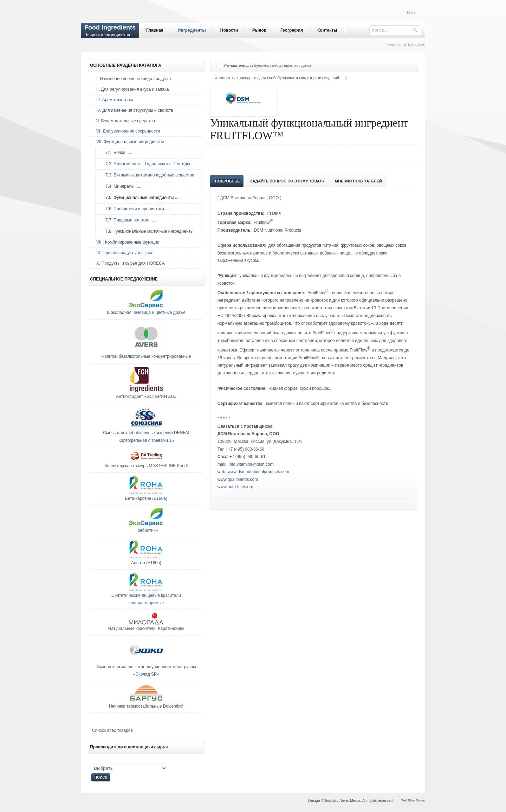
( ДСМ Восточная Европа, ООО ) (249, 198)
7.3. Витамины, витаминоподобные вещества (148, 175)
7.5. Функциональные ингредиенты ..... (141, 198)
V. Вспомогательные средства (126, 121)
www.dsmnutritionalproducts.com (258, 472)
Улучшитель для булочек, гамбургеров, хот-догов (267, 65)
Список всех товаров (112, 730)
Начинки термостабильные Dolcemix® (146, 706)
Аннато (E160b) (146, 563)
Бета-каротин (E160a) (146, 498)
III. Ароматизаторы (115, 100)
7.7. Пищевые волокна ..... (129, 220)
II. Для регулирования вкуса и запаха (132, 89)
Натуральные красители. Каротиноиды (146, 629)
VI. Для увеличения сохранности (128, 131)
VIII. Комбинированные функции (128, 242)
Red (404, 800)
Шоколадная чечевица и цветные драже (146, 312)
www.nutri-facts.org (235, 487)
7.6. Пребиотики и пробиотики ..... (137, 209)
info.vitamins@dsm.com (251, 464)
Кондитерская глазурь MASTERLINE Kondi (146, 466)
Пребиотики (146, 530)
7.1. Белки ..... (117, 153)
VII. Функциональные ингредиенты (130, 142)
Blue (411, 800)
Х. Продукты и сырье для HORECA (131, 263)
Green (420, 800)
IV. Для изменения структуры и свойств (135, 110)
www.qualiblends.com (238, 479)
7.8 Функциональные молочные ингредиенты (148, 231)
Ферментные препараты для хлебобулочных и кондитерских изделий (277, 78)
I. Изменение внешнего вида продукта (134, 79)
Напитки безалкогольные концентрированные (146, 356)
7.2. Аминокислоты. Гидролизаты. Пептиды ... (148, 164)
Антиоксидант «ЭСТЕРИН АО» (146, 397)
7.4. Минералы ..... (122, 186)
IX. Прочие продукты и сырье (125, 253)
